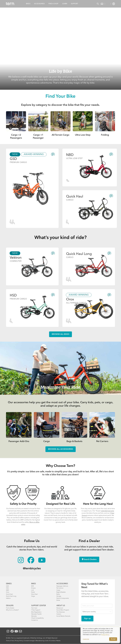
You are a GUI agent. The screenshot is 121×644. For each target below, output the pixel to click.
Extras (58, 600)
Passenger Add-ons (62, 586)
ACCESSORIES (62, 584)
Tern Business (61, 612)
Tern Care (34, 608)
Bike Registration (36, 612)
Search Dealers (89, 559)
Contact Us (35, 620)
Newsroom (60, 608)
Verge (33, 596)
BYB (33, 586)
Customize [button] (86, 639)
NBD (7, 590)
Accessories (39, 4)
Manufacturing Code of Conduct (45, 641)
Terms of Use (10, 641)
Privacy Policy (19, 641)
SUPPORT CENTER (39, 606)
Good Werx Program (63, 610)
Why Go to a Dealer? (12, 610)
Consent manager (29, 641)
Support (75, 4)
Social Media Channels (63, 616)
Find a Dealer (10, 608)
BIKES (34, 584)
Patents (58, 641)
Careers (59, 614)
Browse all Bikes (60, 334)
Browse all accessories (61, 449)
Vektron (8, 598)
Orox (8, 592)
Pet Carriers (102, 441)
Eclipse (33, 588)
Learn (65, 4)
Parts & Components (63, 598)
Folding (105, 135)
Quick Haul (9, 594)
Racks (58, 594)
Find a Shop (53, 4)
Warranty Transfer (36, 614)
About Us (61, 606)
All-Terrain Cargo (61, 135)
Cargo (47, 441)
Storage (59, 596)
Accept (113, 639)
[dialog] (100, 634)
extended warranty (108, 511)
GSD (7, 586)
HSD (7, 588)
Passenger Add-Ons (19, 441)
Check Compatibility (37, 618)
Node (33, 592)
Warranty (34, 616)
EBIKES (9, 584)
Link (33, 590)
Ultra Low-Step (83, 135)
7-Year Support (36, 610)
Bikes (28, 4)
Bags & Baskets (74, 441)
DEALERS (10, 606)
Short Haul (34, 594)
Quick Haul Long (11, 596)
